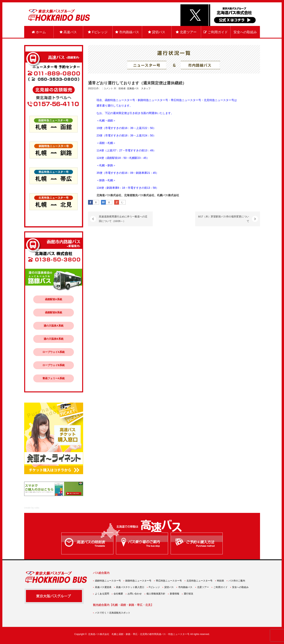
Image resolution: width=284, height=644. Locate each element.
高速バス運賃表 (103, 587)
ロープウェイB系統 (54, 365)
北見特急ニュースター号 (199, 581)
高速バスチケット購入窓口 (130, 587)
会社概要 (118, 594)
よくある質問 (102, 594)
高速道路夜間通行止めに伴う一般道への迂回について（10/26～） (123, 219)
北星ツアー (186, 32)
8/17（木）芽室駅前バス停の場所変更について (224, 219)
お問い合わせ (135, 594)
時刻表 (221, 581)
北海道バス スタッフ (139, 88)
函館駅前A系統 (54, 299)
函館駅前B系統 (54, 312)
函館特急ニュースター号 (108, 581)
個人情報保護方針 (156, 594)
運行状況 (188, 594)
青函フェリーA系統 (54, 378)
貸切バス (157, 32)
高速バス (68, 32)
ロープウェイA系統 (54, 352)
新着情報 (175, 594)
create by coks (32, 508)
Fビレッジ (98, 32)
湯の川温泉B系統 (53, 339)
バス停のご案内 (237, 581)
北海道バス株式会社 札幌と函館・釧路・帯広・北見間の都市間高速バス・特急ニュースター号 (139, 634)
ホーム (39, 32)
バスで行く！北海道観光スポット (113, 613)
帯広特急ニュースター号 (169, 581)
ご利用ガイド (216, 32)
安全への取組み (245, 32)
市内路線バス (127, 32)
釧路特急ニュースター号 (138, 581)
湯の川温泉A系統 (53, 326)
